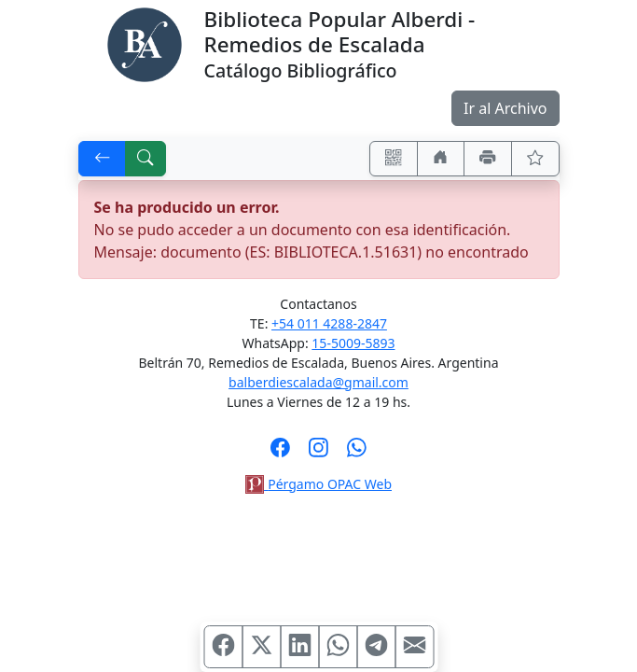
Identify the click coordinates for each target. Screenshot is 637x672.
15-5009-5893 (353, 343)
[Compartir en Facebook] (223, 647)
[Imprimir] (488, 159)
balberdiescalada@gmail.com (318, 382)
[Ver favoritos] (535, 159)
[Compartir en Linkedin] (299, 647)
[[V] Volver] (103, 159)
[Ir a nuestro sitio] (441, 159)
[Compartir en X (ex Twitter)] (261, 647)
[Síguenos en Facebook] (280, 454)
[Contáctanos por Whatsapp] (357, 454)
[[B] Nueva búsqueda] (145, 159)
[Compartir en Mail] (414, 647)
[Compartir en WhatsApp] (338, 647)
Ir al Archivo (505, 108)
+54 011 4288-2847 (329, 323)
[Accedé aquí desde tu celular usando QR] (394, 159)
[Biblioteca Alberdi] (145, 43)
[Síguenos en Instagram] (318, 454)
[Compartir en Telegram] (376, 647)
